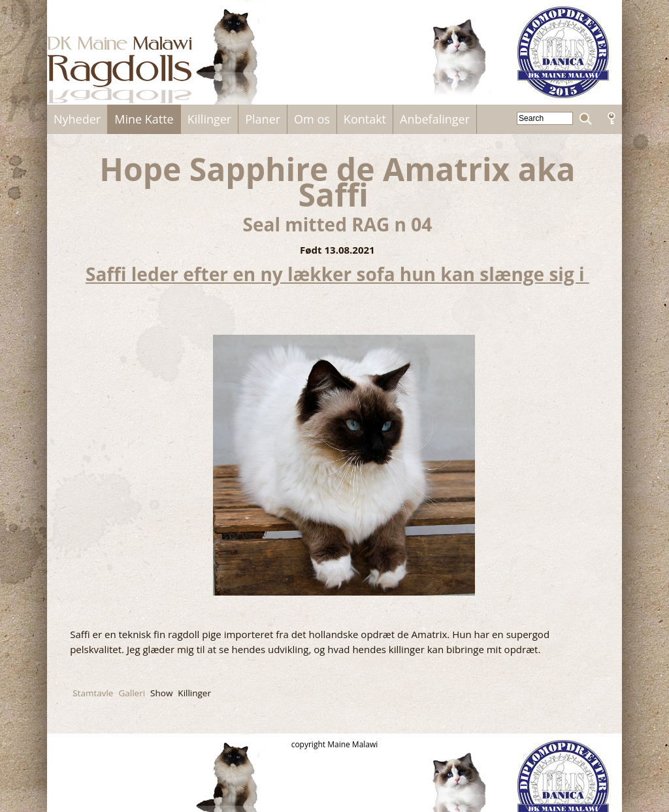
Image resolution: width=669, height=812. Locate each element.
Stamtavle (93, 693)
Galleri (132, 693)
